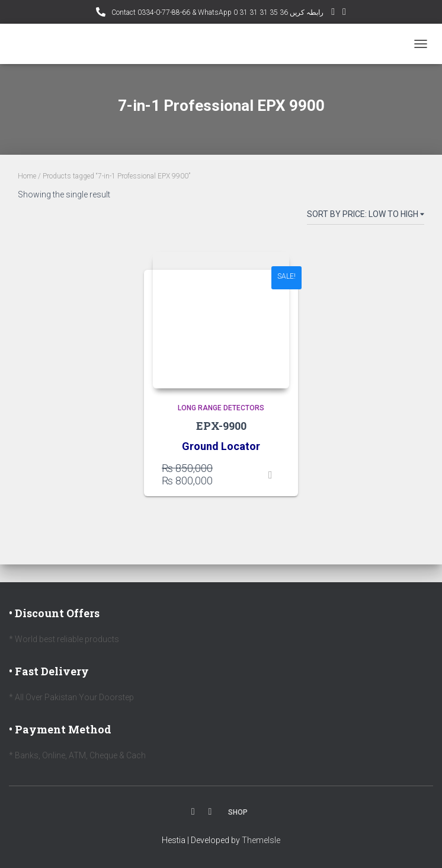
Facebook (193, 812)
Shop (238, 812)
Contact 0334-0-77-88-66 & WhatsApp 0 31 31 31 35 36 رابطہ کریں (217, 12)
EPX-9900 (221, 426)
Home (27, 176)
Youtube (210, 812)
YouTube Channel (333, 13)
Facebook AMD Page (344, 13)
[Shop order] (366, 216)
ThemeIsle (261, 840)
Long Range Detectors (221, 408)
